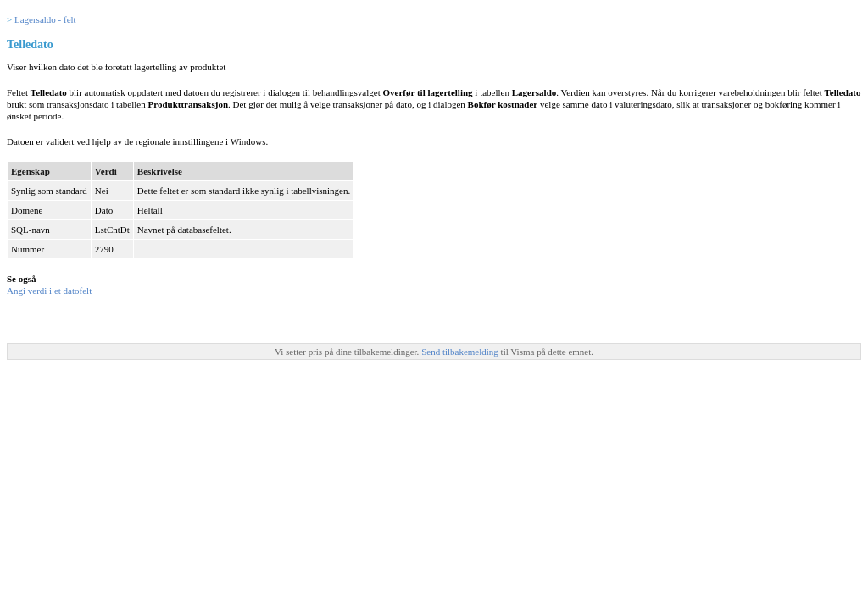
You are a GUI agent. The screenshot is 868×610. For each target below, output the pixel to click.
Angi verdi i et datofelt (49, 291)
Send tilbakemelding (461, 352)
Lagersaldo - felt (45, 19)
